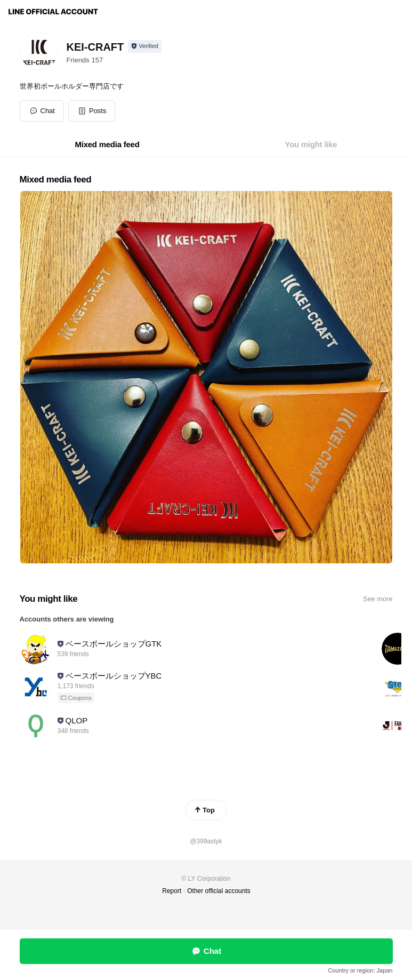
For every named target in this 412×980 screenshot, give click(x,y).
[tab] (107, 145)
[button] (92, 111)
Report (172, 891)
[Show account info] (145, 46)
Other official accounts (219, 891)
